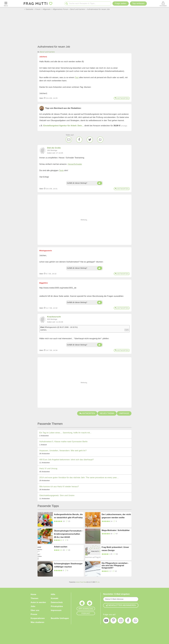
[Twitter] (90, 140)
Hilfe (53, 594)
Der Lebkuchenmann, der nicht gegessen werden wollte (116, 516)
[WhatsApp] (100, 140)
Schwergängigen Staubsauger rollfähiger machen (68, 565)
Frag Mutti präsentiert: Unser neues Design (115, 549)
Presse (34, 614)
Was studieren (37, 622)
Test (77, 77)
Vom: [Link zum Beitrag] (41, 98)
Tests (61, 170)
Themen (34, 598)
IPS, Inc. (98, 582)
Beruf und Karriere (47, 52)
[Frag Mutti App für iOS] (82, 604)
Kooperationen (38, 618)
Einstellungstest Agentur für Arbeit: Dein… (64, 126)
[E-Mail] (69, 140)
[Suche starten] (67, 4)
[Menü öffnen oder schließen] (6, 4)
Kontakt (55, 598)
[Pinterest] (113, 621)
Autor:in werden (38, 602)
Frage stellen (121, 3)
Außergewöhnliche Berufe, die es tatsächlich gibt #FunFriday (68, 516)
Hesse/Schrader (75, 164)
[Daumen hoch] (100, 183)
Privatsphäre (57, 606)
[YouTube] (106, 621)
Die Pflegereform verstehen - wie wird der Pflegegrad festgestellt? (115, 565)
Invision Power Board (81, 582)
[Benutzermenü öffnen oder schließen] (163, 4)
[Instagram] (121, 621)
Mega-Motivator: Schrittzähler (116, 530)
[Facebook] (79, 140)
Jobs (33, 606)
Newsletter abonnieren (121, 605)
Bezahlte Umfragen (60, 618)
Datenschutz (57, 602)
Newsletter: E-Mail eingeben (116, 594)
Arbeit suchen (61, 547)
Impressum (56, 610)
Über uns (35, 610)
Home (33, 594)
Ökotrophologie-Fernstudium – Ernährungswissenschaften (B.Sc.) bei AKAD (69, 534)
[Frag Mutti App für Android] (90, 604)
